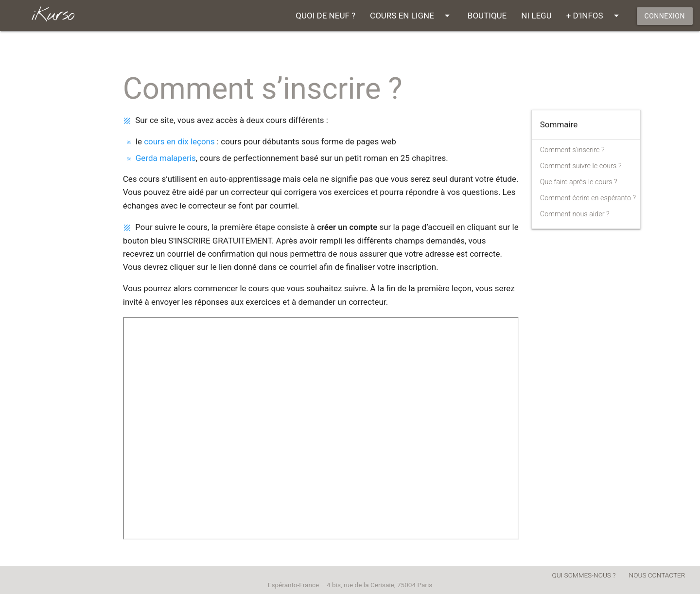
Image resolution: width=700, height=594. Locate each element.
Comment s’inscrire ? (572, 150)
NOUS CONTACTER (657, 575)
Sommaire (559, 124)
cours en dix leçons (179, 141)
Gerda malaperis (166, 158)
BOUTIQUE (487, 16)
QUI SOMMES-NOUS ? (584, 575)
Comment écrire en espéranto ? (588, 198)
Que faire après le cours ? (579, 182)
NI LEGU (536, 16)
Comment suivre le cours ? (581, 166)
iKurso (53, 15)
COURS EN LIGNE (411, 16)
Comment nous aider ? (575, 214)
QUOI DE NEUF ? (325, 16)
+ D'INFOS (594, 16)
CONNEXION (665, 16)
